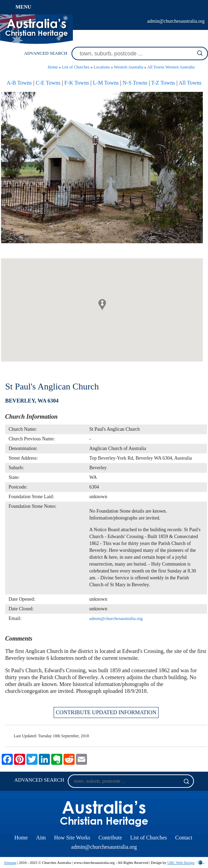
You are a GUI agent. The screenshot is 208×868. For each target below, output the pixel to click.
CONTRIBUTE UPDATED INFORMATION (106, 712)
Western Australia (128, 67)
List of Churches (76, 67)
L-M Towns (106, 83)
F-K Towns (77, 83)
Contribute (110, 838)
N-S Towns (135, 83)
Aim (41, 838)
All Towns (190, 83)
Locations (102, 67)
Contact (184, 838)
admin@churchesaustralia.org (176, 21)
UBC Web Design (181, 862)
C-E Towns (48, 83)
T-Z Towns (163, 83)
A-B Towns (19, 83)
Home (53, 67)
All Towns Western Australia (171, 67)
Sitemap (10, 862)
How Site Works (72, 838)
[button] (102, 304)
